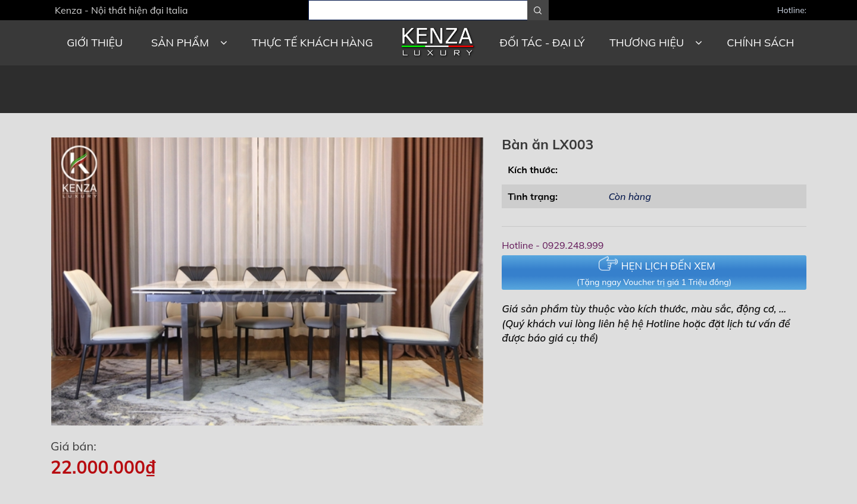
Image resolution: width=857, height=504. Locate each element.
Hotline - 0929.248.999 (553, 245)
